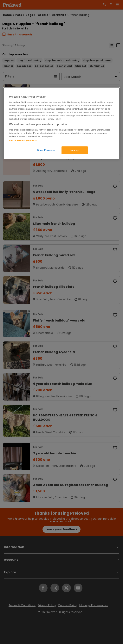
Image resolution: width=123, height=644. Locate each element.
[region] (61, 123)
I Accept (74, 150)
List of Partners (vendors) (23, 140)
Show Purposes (46, 150)
